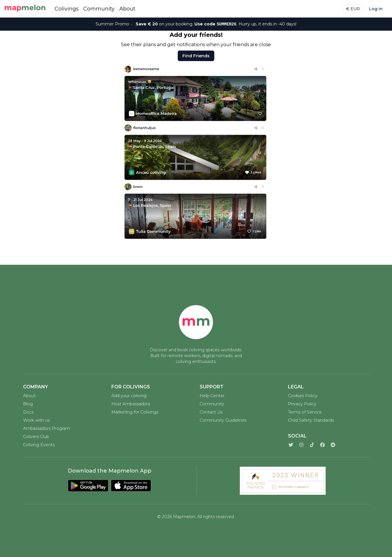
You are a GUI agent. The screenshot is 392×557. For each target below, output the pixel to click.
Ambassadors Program (46, 428)
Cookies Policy (303, 396)
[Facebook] (322, 445)
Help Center (212, 396)
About (127, 9)
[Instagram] (301, 445)
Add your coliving (129, 396)
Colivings (67, 9)
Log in (376, 9)
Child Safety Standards (311, 420)
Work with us (36, 420)
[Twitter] (291, 445)
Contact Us (211, 412)
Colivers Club (36, 437)
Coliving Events (39, 445)
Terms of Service (305, 412)
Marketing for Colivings (135, 412)
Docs (28, 412)
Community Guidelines (223, 420)
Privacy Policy (302, 404)
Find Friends (196, 56)
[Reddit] (333, 445)
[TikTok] (312, 445)
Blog (28, 404)
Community (99, 9)
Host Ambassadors (131, 404)
